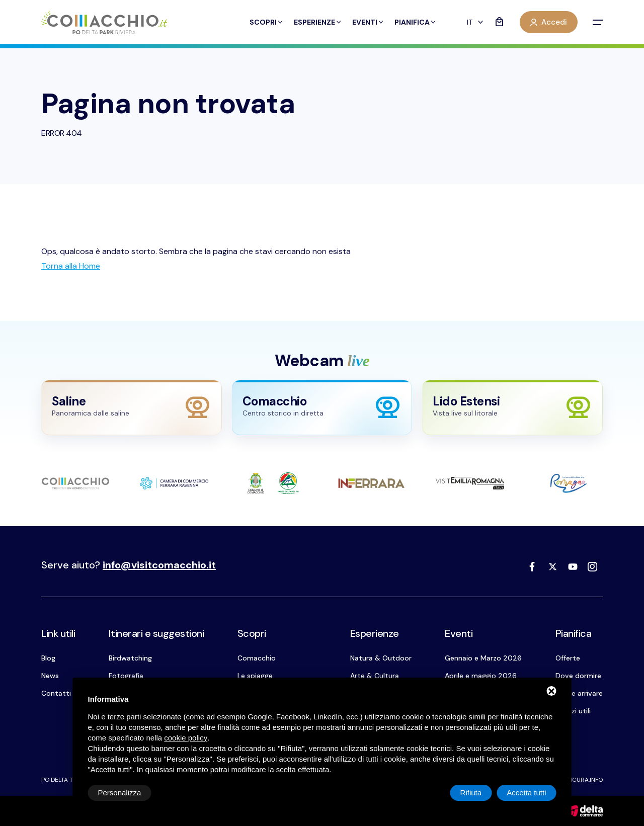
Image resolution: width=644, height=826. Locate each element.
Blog (48, 658)
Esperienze (318, 22)
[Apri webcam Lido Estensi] (512, 408)
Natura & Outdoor (381, 658)
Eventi (368, 22)
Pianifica (416, 22)
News (50, 676)
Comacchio (257, 658)
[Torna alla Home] (71, 266)
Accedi (549, 22)
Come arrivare (579, 693)
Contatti (56, 693)
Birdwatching (130, 658)
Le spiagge (255, 676)
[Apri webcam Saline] (132, 408)
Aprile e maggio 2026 (481, 676)
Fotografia (126, 676)
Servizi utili (573, 711)
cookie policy (186, 738)
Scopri (267, 22)
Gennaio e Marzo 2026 (483, 658)
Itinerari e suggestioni (156, 633)
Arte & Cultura (375, 676)
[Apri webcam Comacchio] (322, 408)
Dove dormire (578, 676)
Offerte (568, 658)
